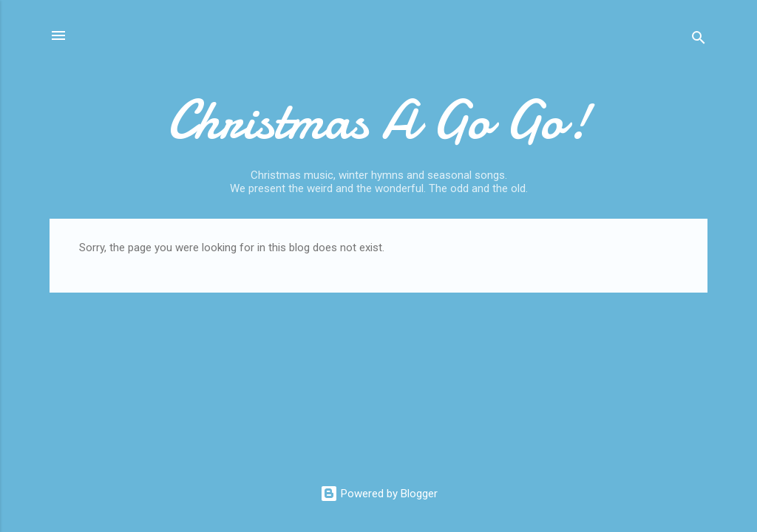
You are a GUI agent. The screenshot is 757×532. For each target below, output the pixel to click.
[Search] (699, 40)
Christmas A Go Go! (379, 120)
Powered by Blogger (379, 494)
